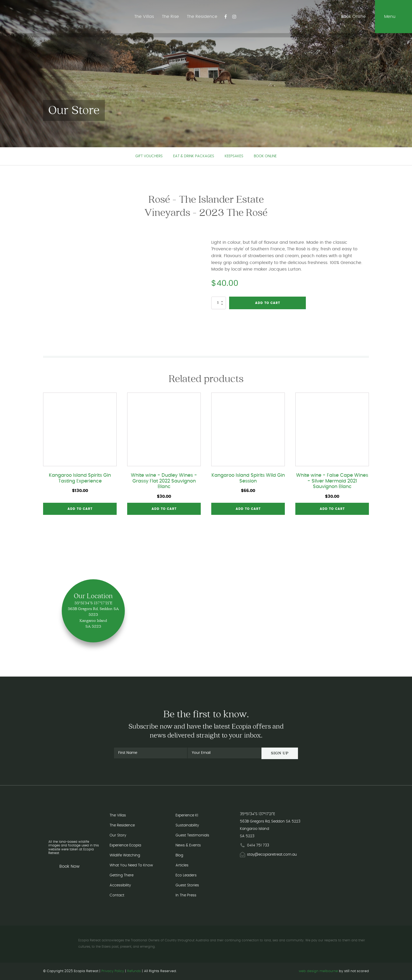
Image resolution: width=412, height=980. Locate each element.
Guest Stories (187, 885)
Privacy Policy (113, 971)
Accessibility (120, 885)
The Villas (144, 17)
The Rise (170, 17)
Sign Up (280, 753)
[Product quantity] (219, 303)
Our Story (118, 835)
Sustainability (187, 825)
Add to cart (268, 303)
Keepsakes (234, 156)
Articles (182, 865)
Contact (117, 895)
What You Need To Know (131, 865)
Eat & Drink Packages (194, 156)
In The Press (186, 895)
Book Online (265, 156)
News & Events (188, 845)
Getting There (122, 875)
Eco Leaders (186, 875)
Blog (179, 855)
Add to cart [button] (80, 509)
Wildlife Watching (125, 855)
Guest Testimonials (192, 835)
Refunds (134, 971)
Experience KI (187, 815)
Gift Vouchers (149, 156)
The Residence (202, 17)
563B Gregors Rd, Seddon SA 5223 (270, 821)
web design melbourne (318, 971)
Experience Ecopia (125, 845)
